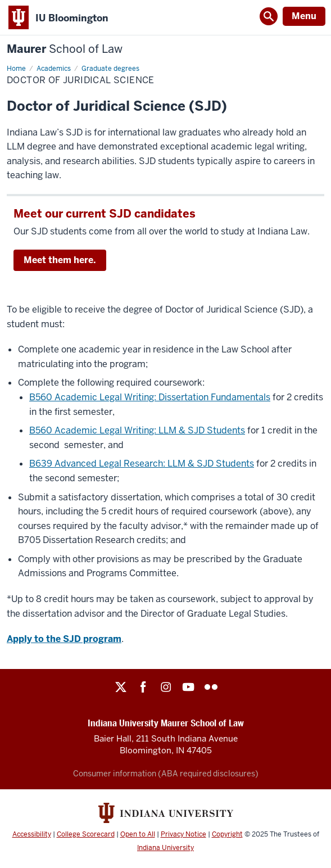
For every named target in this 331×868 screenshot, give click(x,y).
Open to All (138, 834)
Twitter (121, 687)
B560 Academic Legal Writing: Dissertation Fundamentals (150, 397)
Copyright (227, 834)
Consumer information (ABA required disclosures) (166, 774)
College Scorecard (86, 834)
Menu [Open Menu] (304, 16)
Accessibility (32, 834)
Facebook (143, 687)
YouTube (188, 687)
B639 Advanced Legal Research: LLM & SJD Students (142, 464)
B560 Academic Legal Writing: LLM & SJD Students (137, 430)
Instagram (166, 687)
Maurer (65, 49)
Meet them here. (60, 260)
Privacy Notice (183, 834)
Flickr (211, 687)
